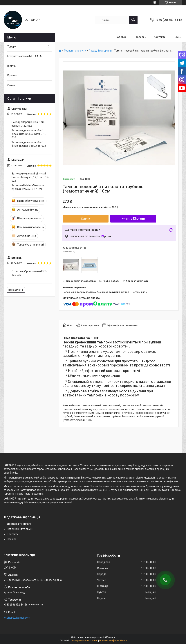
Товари (140, 37)
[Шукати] (133, 20)
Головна (121, 37)
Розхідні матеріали (100, 51)
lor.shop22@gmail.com (17, 618)
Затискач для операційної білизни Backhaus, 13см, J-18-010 (29, 134)
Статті (11, 85)
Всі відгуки (15, 290)
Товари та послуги (75, 51)
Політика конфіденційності (113, 641)
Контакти (160, 37)
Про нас (12, 75)
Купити (86, 219)
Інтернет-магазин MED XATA (25, 56)
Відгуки (12, 66)
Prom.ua (111, 637)
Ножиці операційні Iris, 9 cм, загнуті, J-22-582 (28, 124)
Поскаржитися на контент (84, 641)
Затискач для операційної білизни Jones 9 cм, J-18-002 (29, 144)
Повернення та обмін (20, 529)
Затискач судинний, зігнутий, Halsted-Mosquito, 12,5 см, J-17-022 (30, 177)
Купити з (133, 219)
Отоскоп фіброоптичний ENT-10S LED (29, 273)
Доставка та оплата (19, 524)
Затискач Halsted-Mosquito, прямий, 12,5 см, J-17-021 (28, 187)
